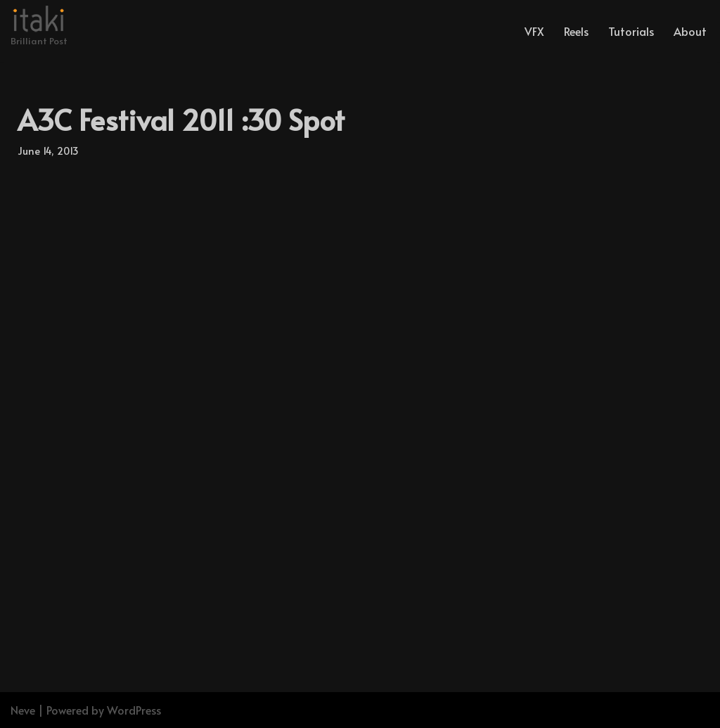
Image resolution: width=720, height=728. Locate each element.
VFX (534, 31)
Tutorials (631, 31)
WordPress (134, 710)
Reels (576, 31)
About (690, 31)
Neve (23, 710)
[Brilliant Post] (39, 27)
